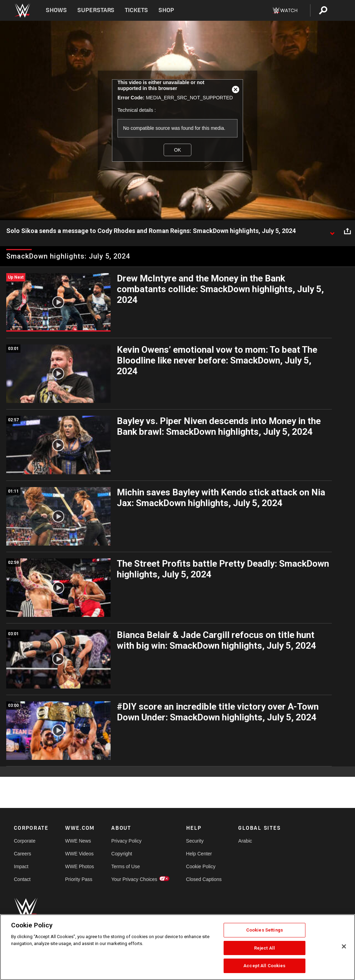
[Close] (344, 946)
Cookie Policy (201, 866)
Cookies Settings (265, 930)
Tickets (136, 10)
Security (195, 841)
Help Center (199, 854)
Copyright (122, 854)
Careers (23, 854)
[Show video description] (332, 231)
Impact (21, 866)
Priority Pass (79, 879)
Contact (22, 879)
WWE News (78, 841)
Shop (166, 10)
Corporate (25, 841)
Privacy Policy (126, 841)
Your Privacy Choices (134, 879)
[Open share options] (347, 231)
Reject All (265, 948)
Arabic (245, 841)
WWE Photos (80, 866)
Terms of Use (125, 866)
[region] (177, 947)
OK (177, 150)
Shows (56, 10)
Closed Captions (204, 879)
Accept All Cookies (264, 966)
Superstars (96, 10)
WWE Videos (79, 854)
